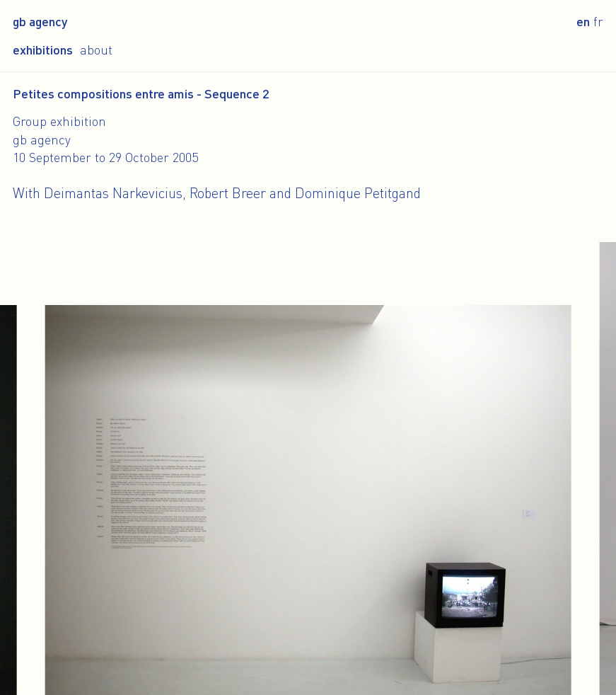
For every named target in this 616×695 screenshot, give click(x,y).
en (583, 21)
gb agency (40, 21)
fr (598, 21)
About (96, 50)
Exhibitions (43, 50)
